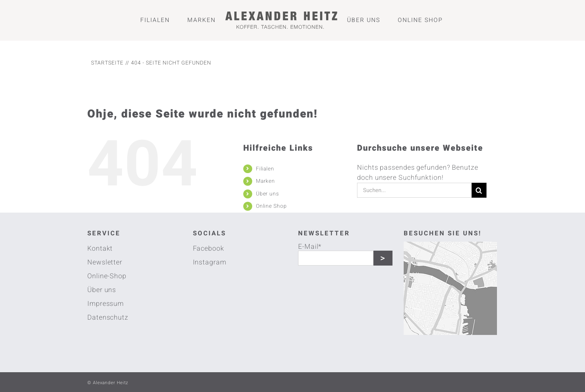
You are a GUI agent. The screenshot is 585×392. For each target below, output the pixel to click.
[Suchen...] (414, 190)
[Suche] (479, 190)
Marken (265, 181)
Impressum (106, 304)
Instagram (210, 262)
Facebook (209, 249)
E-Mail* (310, 246)
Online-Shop (107, 276)
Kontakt (100, 249)
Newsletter (105, 262)
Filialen (265, 169)
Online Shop (271, 206)
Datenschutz (108, 318)
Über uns (268, 194)
